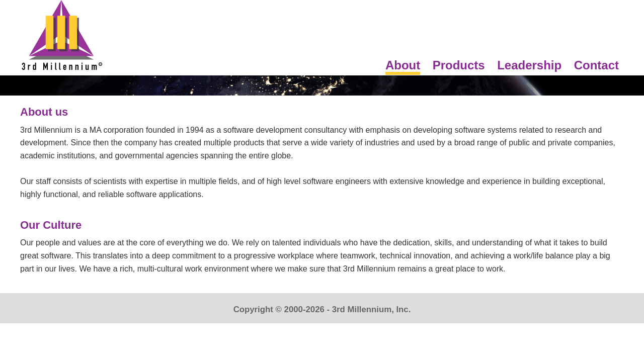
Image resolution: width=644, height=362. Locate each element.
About (403, 65)
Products (459, 65)
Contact (596, 65)
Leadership (529, 65)
